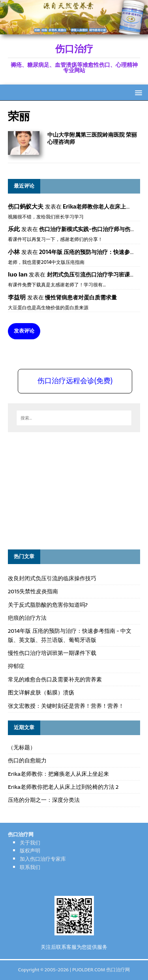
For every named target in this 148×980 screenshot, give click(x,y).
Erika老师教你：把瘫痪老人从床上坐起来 (58, 774)
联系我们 (30, 867)
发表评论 (24, 331)
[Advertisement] (67, 489)
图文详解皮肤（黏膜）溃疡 (41, 692)
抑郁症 (16, 666)
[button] (137, 92)
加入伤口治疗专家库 (43, 859)
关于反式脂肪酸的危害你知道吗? (48, 605)
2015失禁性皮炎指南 (33, 591)
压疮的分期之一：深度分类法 (44, 800)
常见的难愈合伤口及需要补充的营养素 (55, 679)
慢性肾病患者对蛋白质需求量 (81, 297)
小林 (14, 252)
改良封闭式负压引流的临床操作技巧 (52, 578)
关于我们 (30, 843)
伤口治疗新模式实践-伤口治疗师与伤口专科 (93, 229)
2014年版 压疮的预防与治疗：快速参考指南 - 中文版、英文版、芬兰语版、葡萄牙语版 (70, 635)
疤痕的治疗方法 (27, 618)
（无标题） (22, 747)
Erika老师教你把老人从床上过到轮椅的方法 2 (63, 787)
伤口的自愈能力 (27, 760)
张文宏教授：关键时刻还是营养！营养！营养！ (66, 706)
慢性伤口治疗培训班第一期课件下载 (52, 653)
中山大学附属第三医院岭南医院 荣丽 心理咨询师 (92, 138)
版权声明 (30, 851)
